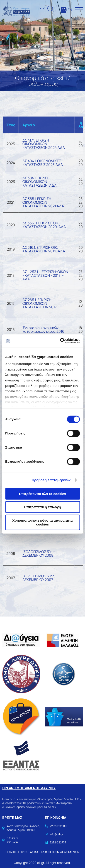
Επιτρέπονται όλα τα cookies (42, 494)
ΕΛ (64, 10)
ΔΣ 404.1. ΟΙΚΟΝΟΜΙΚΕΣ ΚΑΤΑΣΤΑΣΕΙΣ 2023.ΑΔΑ (43, 163)
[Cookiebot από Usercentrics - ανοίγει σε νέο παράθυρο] (61, 341)
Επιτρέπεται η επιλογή (43, 507)
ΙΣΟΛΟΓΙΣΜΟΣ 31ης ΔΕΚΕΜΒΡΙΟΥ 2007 (39, 578)
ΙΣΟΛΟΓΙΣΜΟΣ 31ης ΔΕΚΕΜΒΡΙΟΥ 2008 (39, 553)
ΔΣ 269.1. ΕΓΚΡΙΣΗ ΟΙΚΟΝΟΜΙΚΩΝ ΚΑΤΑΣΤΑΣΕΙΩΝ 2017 (40, 303)
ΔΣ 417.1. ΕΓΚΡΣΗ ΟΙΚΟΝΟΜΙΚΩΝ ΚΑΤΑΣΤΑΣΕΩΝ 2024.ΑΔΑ (44, 144)
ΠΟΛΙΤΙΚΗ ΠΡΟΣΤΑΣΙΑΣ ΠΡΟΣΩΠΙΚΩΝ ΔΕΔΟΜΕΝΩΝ (42, 852)
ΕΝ (70, 10)
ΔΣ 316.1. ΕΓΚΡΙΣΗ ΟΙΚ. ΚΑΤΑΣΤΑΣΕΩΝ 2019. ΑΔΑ (44, 249)
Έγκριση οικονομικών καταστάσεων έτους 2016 (43, 330)
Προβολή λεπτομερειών (51, 480)
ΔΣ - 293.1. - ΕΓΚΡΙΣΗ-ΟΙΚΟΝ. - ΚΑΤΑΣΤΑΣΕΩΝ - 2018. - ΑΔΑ (46, 275)
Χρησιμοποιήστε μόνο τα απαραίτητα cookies (43, 522)
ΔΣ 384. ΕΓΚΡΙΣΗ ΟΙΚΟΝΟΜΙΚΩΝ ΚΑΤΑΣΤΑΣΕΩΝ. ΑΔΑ (39, 182)
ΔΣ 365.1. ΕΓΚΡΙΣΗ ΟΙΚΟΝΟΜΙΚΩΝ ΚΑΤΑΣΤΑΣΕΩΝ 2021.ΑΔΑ (43, 202)
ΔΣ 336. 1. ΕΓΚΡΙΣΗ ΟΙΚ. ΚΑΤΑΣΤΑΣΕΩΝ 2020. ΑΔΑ (44, 225)
